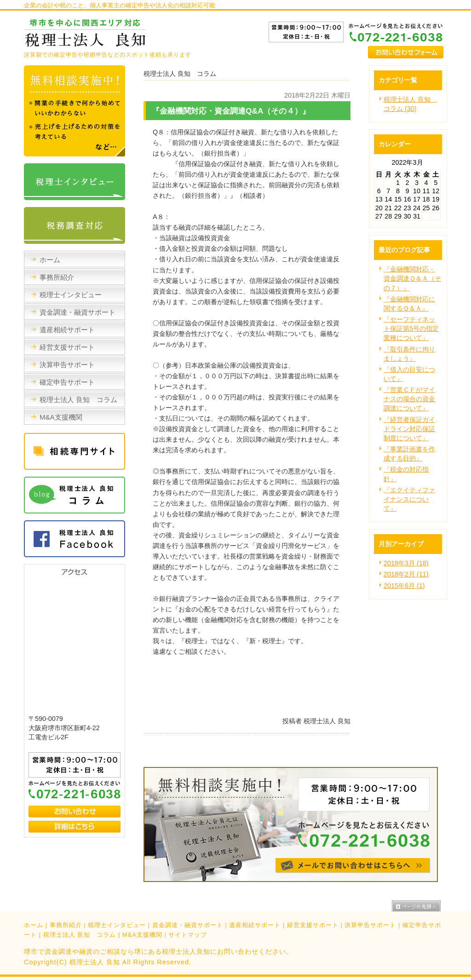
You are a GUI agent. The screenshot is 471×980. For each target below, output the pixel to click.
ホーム (34, 925)
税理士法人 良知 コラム (80, 935)
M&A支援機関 (142, 935)
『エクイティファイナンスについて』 (409, 499)
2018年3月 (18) (406, 563)
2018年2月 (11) (406, 574)
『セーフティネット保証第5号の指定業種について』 (411, 329)
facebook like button (327, 702)
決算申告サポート (370, 925)
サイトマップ (188, 935)
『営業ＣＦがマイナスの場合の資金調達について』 (409, 399)
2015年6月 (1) (404, 586)
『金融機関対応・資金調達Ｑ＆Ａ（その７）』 (412, 278)
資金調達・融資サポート (188, 925)
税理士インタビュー (117, 925)
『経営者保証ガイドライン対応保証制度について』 (409, 429)
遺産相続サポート (255, 925)
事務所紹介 (66, 925)
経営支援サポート (313, 925)
